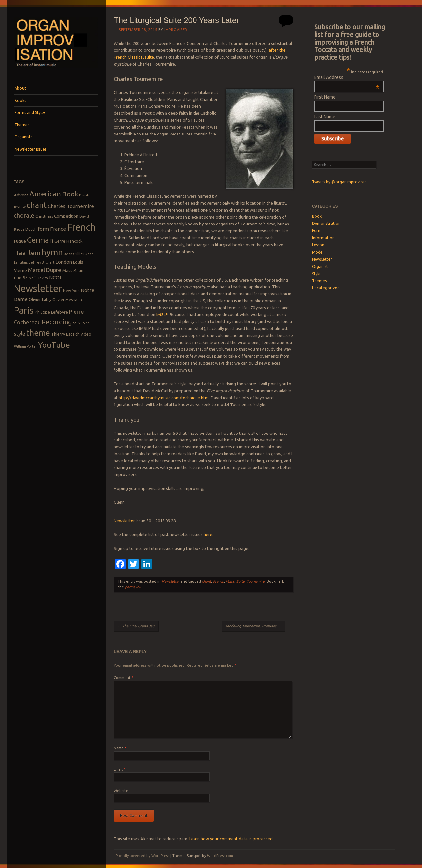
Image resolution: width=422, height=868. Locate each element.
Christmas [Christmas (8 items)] (44, 216)
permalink (133, 587)
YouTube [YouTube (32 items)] (54, 345)
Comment (123, 678)
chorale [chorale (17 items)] (24, 215)
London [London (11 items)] (64, 262)
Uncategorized (326, 288)
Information (323, 238)
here (208, 534)
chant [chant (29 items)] (37, 205)
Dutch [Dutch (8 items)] (31, 229)
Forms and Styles (30, 113)
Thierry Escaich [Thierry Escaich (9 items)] (65, 334)
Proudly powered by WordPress (143, 856)
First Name (325, 97)
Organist (320, 267)
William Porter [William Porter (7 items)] (25, 346)
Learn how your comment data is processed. (231, 839)
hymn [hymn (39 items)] (52, 252)
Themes (22, 125)
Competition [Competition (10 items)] (66, 216)
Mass (230, 581)
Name (120, 748)
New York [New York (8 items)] (71, 291)
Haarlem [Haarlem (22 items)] (27, 253)
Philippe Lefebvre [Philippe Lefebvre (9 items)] (51, 312)
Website (121, 791)
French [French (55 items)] (81, 227)
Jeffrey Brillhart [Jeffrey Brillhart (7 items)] (42, 262)
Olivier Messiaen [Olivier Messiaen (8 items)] (67, 299)
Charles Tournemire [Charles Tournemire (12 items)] (71, 206)
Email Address (347, 77)
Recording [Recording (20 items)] (57, 322)
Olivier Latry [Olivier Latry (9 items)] (40, 299)
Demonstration (326, 223)
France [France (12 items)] (58, 229)
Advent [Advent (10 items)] (21, 195)
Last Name (325, 117)
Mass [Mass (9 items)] (67, 270)
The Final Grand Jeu (136, 626)
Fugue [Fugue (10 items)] (20, 241)
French (218, 581)
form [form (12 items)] (43, 229)
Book (317, 216)
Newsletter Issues (30, 149)
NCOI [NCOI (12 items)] (55, 277)
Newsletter (124, 521)
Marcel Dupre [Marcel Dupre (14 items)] (45, 270)
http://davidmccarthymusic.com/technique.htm (164, 398)
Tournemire (256, 581)
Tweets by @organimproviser (339, 182)
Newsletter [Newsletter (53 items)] (38, 288)
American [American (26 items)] (45, 194)
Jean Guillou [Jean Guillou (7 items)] (74, 254)
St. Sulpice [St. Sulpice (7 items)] (81, 323)
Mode (317, 252)
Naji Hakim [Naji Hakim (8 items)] (38, 278)
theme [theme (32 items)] (38, 333)
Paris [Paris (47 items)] (24, 310)
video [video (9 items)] (86, 334)
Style (316, 274)
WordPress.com (220, 856)
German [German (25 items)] (40, 240)
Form (317, 231)
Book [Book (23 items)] (70, 194)
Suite (241, 581)
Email (120, 769)
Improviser (176, 30)
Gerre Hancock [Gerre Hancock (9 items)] (69, 241)
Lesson (318, 245)
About (20, 88)
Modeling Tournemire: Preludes (253, 626)
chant (207, 581)
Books (20, 100)
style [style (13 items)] (19, 334)
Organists (23, 137)
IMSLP (162, 314)
